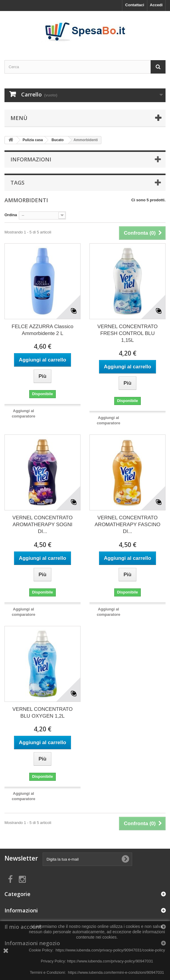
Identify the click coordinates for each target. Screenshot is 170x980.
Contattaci (135, 5)
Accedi (156, 5)
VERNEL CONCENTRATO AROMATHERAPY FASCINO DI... (127, 525)
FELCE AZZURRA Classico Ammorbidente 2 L (42, 330)
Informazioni (31, 159)
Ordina (11, 215)
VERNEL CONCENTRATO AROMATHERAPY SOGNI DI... (43, 525)
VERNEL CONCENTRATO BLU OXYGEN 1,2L (43, 713)
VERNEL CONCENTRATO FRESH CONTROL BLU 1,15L (128, 333)
